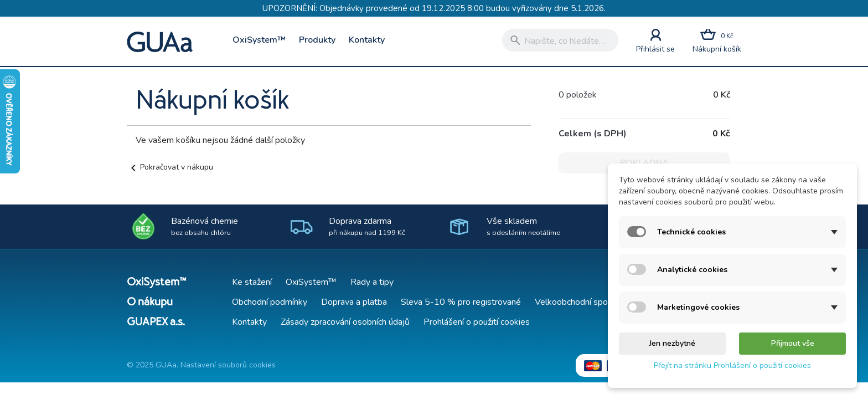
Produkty (317, 40)
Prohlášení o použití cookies (477, 322)
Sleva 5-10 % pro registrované (461, 302)
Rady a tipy (372, 282)
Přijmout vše (793, 343)
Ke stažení (252, 282)
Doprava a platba (354, 302)
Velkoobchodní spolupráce (585, 302)
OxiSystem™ (259, 40)
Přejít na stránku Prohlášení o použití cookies (732, 365)
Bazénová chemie (205, 226)
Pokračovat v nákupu (170, 167)
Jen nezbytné (672, 343)
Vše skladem (523, 226)
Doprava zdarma (367, 226)
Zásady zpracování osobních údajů (345, 322)
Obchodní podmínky (270, 302)
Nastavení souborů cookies (228, 365)
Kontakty (367, 40)
